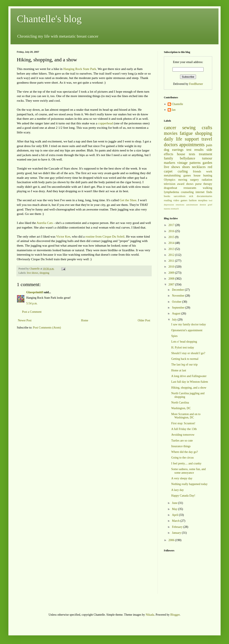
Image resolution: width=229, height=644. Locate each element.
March (176, 521)
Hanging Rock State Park (80, 69)
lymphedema (171, 192)
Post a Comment (32, 312)
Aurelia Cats (45, 223)
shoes (186, 167)
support (192, 139)
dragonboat (170, 188)
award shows (185, 184)
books (167, 196)
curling (183, 171)
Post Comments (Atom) (47, 328)
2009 (172, 273)
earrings (178, 150)
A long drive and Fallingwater (189, 376)
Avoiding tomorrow (183, 435)
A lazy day (178, 490)
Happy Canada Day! (183, 496)
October (177, 302)
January (177, 533)
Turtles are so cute (182, 441)
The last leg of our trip (184, 365)
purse (198, 184)
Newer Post (25, 320)
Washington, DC (181, 408)
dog (166, 150)
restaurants (190, 188)
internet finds (204, 192)
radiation (207, 180)
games (187, 175)
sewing (189, 128)
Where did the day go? (185, 452)
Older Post (144, 320)
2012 (172, 255)
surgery (195, 180)
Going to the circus (182, 458)
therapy (208, 184)
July (175, 320)
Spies (174, 336)
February (178, 527)
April (175, 515)
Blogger (175, 615)
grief (210, 205)
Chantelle (178, 104)
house (181, 154)
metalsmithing (172, 175)
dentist (203, 205)
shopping (44, 273)
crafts (207, 128)
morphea (203, 200)
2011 (172, 261)
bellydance (188, 158)
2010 (172, 267)
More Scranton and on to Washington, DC (186, 416)
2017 (172, 225)
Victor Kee (63, 236)
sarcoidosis (180, 196)
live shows (33, 273)
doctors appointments (184, 145)
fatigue (186, 133)
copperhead (106, 123)
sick (191, 196)
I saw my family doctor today (189, 324)
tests (192, 154)
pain (209, 145)
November (178, 296)
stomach (175, 209)
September (178, 308)
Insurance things (181, 446)
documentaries (205, 196)
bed (211, 200)
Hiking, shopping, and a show (189, 388)
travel (207, 139)
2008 (172, 279)
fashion (193, 200)
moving (183, 180)
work (209, 172)
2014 (172, 243)
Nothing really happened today (189, 484)
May (175, 509)
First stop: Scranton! (183, 423)
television (170, 184)
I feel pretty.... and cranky (186, 463)
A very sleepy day (182, 478)
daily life (173, 139)
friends (197, 172)
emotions (180, 205)
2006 (172, 540)
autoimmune (192, 205)
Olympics (170, 180)
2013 (172, 249)
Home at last (179, 370)
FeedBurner (196, 84)
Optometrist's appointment (187, 330)
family (168, 158)
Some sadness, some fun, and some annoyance (188, 471)
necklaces (199, 167)
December (178, 290)
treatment (206, 154)
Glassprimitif (35, 292)
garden (207, 163)
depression (169, 205)
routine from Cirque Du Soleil (105, 236)
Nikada (150, 615)
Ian (174, 110)
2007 (172, 285)
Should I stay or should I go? (188, 353)
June (175, 503)
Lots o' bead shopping (184, 342)
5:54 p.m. (32, 303)
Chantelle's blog (49, 19)
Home (85, 320)
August (176, 313)
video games (180, 200)
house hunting (203, 175)
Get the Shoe (128, 200)
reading (168, 200)
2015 (172, 237)
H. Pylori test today (183, 348)
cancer (170, 128)
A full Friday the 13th (184, 429)
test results (195, 150)
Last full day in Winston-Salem (190, 382)
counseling (187, 192)
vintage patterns (189, 163)
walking (207, 188)
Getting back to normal (185, 359)
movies (171, 133)
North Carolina (180, 403)
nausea (167, 209)
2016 (172, 231)
